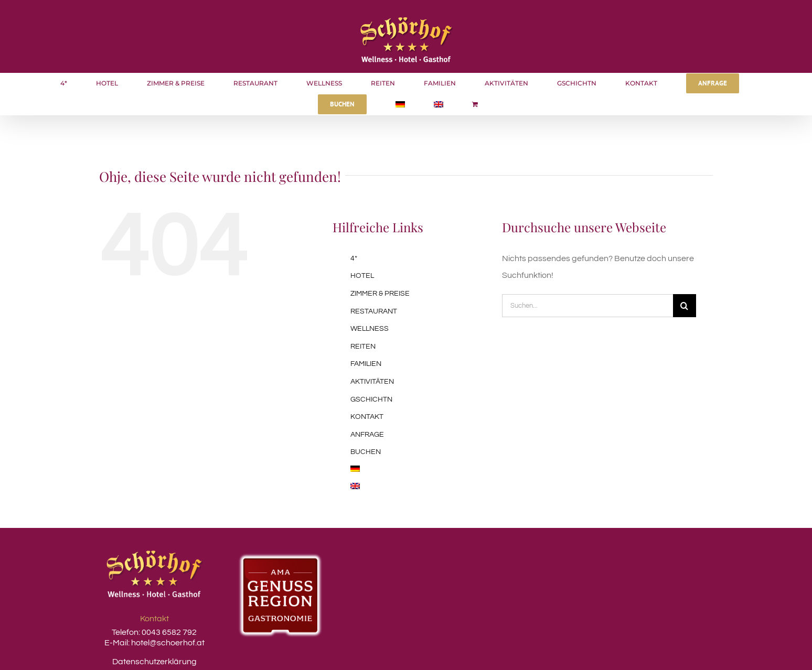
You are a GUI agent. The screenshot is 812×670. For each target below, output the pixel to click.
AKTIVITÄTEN (372, 382)
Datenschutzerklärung (154, 662)
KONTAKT (367, 417)
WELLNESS (370, 329)
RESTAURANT (374, 311)
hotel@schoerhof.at (168, 643)
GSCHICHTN (371, 399)
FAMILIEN (366, 364)
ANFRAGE (367, 435)
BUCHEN (366, 452)
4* (354, 258)
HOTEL (362, 276)
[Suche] (685, 306)
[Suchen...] (587, 306)
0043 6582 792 (168, 632)
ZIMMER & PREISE (380, 294)
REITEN (363, 347)
